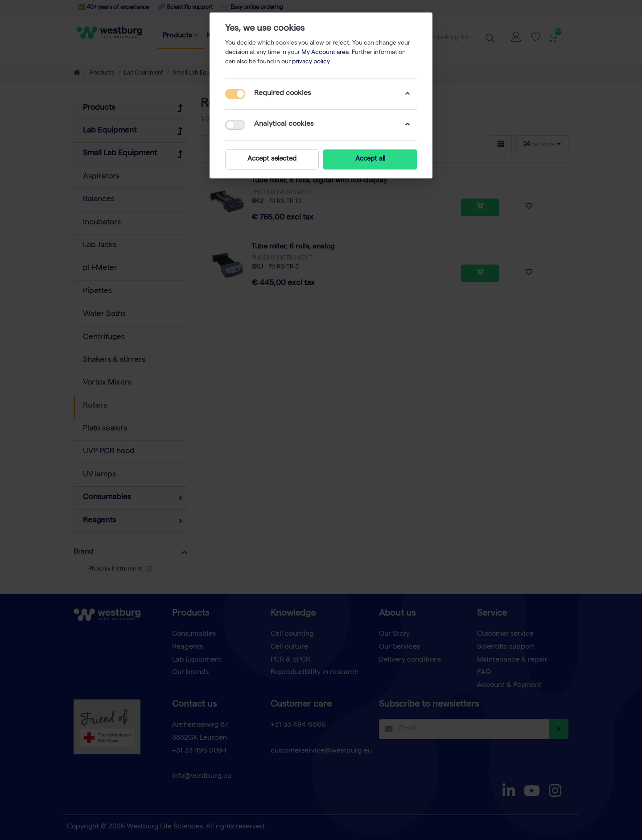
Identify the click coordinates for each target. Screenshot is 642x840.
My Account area (325, 53)
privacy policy (311, 62)
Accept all (370, 159)
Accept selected (272, 159)
